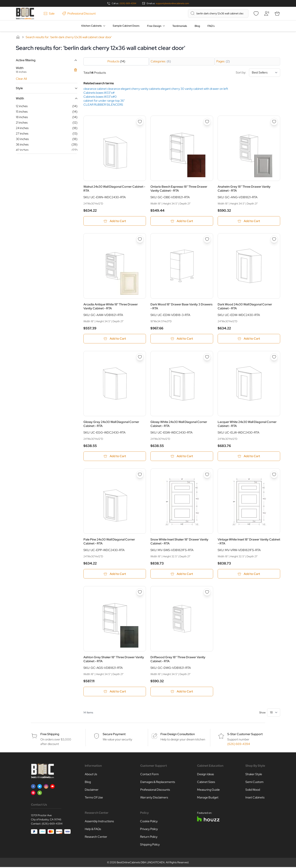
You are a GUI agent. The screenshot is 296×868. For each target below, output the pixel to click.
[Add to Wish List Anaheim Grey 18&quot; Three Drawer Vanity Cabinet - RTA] (274, 122)
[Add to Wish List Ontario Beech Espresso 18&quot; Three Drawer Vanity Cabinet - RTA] (207, 122)
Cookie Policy (149, 822)
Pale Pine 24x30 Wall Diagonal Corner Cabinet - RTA (109, 542)
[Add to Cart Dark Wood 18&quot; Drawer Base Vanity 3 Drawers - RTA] (182, 339)
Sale (49, 14)
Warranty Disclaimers (154, 798)
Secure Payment (114, 735)
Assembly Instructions (99, 822)
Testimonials (180, 26)
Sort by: (258, 73)
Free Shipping (50, 735)
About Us (91, 775)
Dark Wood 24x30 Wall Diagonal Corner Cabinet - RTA (245, 307)
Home (18, 37)
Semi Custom (254, 783)
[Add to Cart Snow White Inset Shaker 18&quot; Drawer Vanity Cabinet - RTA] (182, 574)
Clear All (21, 79)
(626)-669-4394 (52, 825)
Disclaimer (92, 791)
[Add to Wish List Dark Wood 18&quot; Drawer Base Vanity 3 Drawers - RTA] (207, 239)
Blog (197, 26)
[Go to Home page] (25, 14)
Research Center (96, 838)
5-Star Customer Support (245, 735)
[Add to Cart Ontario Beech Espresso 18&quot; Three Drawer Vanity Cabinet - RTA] (182, 221)
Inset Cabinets (255, 798)
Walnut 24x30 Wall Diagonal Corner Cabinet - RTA (114, 189)
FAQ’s (211, 26)
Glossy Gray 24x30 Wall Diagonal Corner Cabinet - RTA (111, 424)
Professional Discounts (155, 791)
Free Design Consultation (178, 735)
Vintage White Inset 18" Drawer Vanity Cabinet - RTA (249, 542)
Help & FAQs (93, 830)
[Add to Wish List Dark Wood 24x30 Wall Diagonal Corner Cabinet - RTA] (274, 239)
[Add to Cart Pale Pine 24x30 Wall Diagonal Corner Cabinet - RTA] (115, 574)
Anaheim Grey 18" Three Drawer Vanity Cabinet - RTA (244, 189)
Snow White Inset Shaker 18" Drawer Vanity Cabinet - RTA (179, 542)
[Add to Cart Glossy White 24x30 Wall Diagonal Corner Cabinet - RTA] (182, 457)
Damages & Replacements (158, 783)
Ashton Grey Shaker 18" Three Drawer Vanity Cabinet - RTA (114, 660)
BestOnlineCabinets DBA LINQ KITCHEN (141, 863)
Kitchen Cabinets (92, 26)
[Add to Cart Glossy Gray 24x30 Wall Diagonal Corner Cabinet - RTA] (115, 457)
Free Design (154, 26)
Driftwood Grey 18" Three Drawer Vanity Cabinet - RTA (178, 660)
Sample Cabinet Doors (126, 26)
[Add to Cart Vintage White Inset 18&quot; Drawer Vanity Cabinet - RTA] (249, 574)
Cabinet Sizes (206, 783)
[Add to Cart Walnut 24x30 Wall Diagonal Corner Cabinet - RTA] (115, 221)
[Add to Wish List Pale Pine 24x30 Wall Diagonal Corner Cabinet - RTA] (140, 475)
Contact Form (150, 775)
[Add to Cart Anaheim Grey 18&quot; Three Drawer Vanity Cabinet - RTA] (249, 221)
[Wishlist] (256, 13)
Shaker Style (254, 775)
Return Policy (149, 838)
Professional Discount (79, 14)
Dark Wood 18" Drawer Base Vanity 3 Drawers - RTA (181, 307)
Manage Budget (208, 798)
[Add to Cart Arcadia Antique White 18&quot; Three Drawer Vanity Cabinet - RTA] (115, 339)
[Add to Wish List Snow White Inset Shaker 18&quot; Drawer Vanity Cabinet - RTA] (207, 475)
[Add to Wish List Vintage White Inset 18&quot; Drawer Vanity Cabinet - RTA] (274, 475)
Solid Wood (253, 791)
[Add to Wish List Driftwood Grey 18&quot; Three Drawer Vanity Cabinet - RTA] (207, 593)
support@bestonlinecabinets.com (172, 3)
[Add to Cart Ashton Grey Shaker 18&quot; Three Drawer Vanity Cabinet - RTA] (115, 692)
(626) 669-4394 (128, 3)
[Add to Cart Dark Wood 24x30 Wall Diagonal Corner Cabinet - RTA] (249, 339)
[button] (47, 60)
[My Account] (267, 13)
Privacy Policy (149, 830)
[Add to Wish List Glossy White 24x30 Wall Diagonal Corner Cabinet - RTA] (207, 357)
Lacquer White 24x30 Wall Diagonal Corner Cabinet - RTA (247, 424)
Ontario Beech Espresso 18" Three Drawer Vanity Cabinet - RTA (179, 189)
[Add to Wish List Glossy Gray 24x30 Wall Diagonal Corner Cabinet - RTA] (140, 357)
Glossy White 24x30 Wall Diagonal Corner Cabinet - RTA (179, 424)
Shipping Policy (150, 845)
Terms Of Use (94, 798)
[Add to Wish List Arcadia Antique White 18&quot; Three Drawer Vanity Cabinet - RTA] (140, 239)
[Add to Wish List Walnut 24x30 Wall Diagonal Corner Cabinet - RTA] (140, 122)
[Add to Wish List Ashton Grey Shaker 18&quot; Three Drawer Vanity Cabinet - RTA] (140, 593)
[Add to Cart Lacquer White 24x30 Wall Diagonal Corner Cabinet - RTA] (249, 457)
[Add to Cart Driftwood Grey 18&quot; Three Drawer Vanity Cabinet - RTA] (182, 692)
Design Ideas (205, 775)
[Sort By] (265, 73)
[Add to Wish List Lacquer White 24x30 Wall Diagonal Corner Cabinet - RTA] (274, 357)
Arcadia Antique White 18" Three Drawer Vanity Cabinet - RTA (111, 307)
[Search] (193, 13)
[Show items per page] (274, 713)
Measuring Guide (208, 791)
